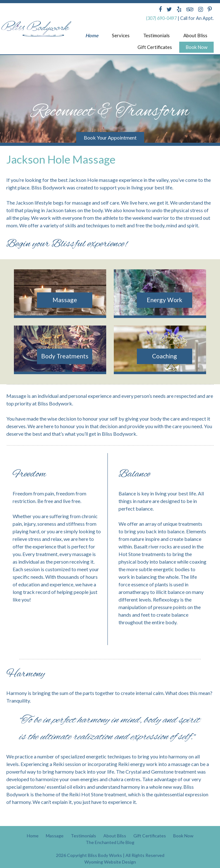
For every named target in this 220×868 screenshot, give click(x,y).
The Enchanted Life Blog (110, 834)
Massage (55, 828)
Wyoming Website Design (110, 854)
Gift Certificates (155, 47)
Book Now (196, 47)
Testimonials (156, 35)
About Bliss (195, 35)
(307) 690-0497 (161, 18)
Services (121, 35)
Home (92, 35)
